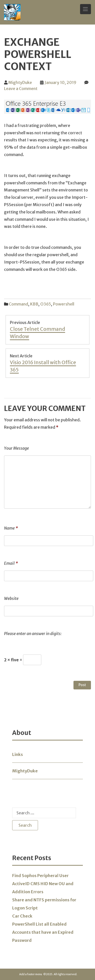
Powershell (64, 304)
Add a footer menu (31, 974)
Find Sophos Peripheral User (40, 876)
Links (17, 754)
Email (11, 563)
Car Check (22, 916)
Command (18, 304)
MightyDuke (20, 82)
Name (11, 528)
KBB (34, 304)
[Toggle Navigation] (86, 9)
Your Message (16, 448)
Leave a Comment (21, 89)
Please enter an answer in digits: (33, 634)
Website (11, 598)
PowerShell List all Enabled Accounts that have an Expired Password (43, 932)
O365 (46, 304)
